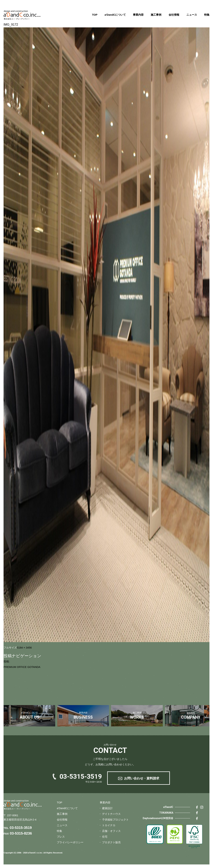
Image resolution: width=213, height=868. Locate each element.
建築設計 (107, 808)
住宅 (105, 837)
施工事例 (156, 15)
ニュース (192, 15)
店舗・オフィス (111, 831)
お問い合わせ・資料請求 (142, 778)
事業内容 (138, 15)
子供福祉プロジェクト (115, 820)
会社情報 (174, 15)
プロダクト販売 (111, 842)
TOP (95, 15)
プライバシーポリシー (70, 842)
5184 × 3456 (24, 648)
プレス (61, 837)
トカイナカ (109, 825)
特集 (207, 15)
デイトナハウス (111, 814)
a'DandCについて (115, 15)
